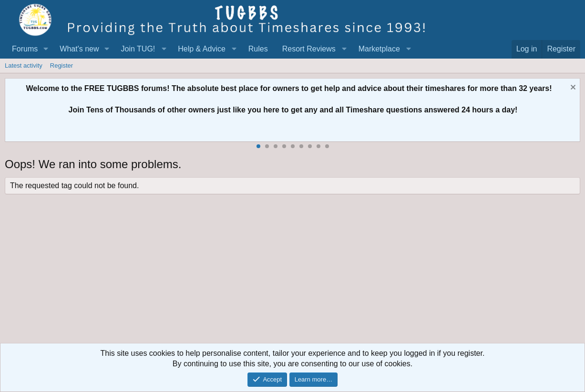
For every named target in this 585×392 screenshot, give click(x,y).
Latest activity (24, 65)
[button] (46, 49)
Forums (25, 49)
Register (62, 65)
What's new (79, 49)
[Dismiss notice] (572, 88)
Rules (258, 49)
